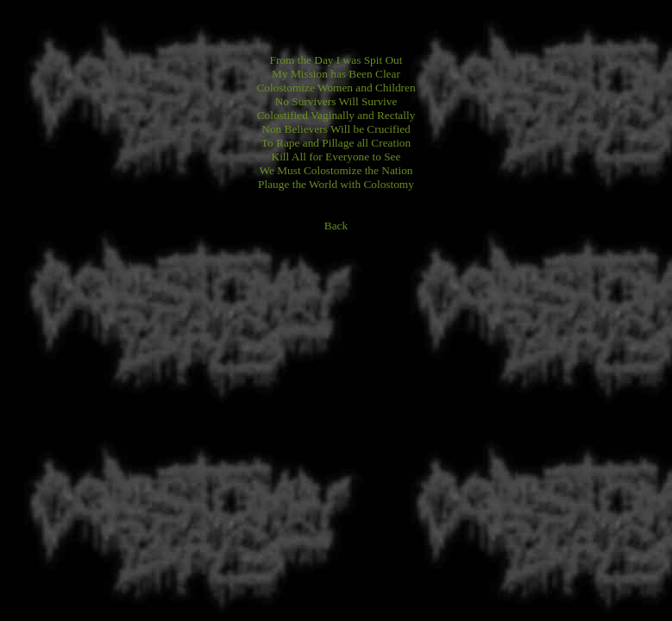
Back (336, 226)
